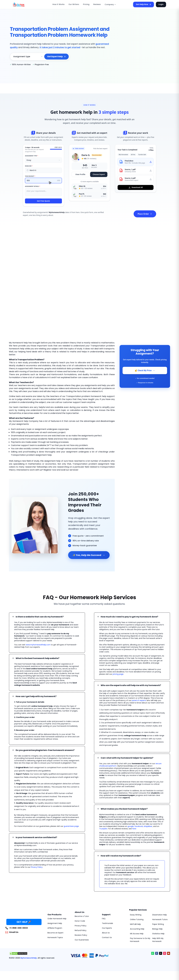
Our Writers (76, 4)
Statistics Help (158, 928)
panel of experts (139, 697)
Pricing (87, 4)
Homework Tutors (160, 914)
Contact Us (107, 931)
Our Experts (107, 922)
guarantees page (71, 820)
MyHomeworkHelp (26, 952)
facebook (135, 820)
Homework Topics (55, 931)
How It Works (62, 4)
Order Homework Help (57, 913)
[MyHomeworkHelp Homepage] (24, 4)
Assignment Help (55, 917)
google (127, 820)
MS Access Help (137, 928)
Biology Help (157, 923)
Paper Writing (158, 918)
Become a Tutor (82, 910)
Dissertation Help (160, 909)
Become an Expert (55, 927)
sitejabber (144, 820)
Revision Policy (81, 929)
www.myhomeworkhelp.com (38, 641)
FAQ (104, 913)
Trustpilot (160, 820)
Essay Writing (136, 909)
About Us (106, 927)
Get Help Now (145, 4)
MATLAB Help (135, 918)
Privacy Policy (37, 861)
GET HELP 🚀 (24, 916)
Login (161, 4)
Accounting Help (137, 923)
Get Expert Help (57, 57)
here (125, 823)
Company (109, 5)
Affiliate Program (55, 922)
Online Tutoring (137, 914)
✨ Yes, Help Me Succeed (88, 551)
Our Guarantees (82, 934)
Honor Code (80, 915)
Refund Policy (81, 924)
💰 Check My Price (145, 370)
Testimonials (107, 917)
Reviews (97, 4)
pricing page (118, 670)
